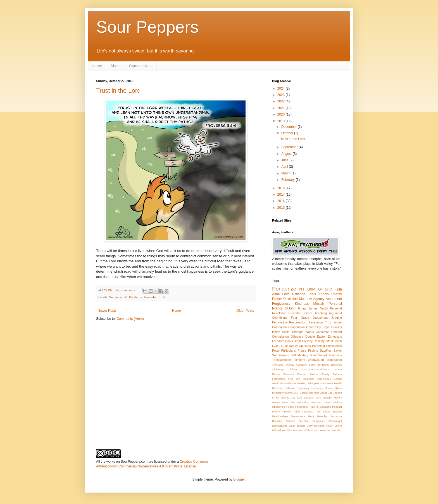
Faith (338, 289)
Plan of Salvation (320, 407)
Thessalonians (282, 360)
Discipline (290, 299)
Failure (314, 374)
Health (338, 383)
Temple (301, 426)
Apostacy (301, 365)
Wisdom (292, 430)
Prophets (308, 411)
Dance (276, 374)
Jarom (304, 393)
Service (308, 313)
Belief (312, 365)
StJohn (290, 308)
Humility (337, 327)
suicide (336, 430)
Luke (285, 346)
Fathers (337, 374)
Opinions (305, 346)
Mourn (276, 402)
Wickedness (279, 430)
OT (125, 297)
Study (292, 426)
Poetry (276, 411)
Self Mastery (300, 355)
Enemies (288, 374)
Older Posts (245, 311)
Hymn (338, 388)
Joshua (285, 398)
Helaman (290, 388)
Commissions (141, 66)
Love (286, 294)
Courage (337, 369)
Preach (287, 411)
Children (292, 369)
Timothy (300, 360)
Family (325, 374)
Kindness (302, 304)
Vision (330, 426)
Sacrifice (326, 351)
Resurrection (298, 322)
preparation (334, 360)
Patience (299, 294)
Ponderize (136, 297)
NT (302, 289)
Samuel (291, 421)
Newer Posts (107, 311)
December (290, 127)
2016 (282, 201)
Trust (161, 297)
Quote (327, 411)
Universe (319, 426)
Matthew (305, 299)
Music (285, 402)
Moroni (338, 398)
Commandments (319, 369)
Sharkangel (335, 421)
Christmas (322, 332)
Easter (321, 337)
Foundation (279, 379)
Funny (302, 308)
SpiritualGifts (280, 426)
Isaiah (276, 332)
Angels (324, 294)
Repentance (298, 416)
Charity (337, 294)
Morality (327, 398)
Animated (278, 365)
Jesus (324, 393)
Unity (310, 426)
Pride (297, 411)
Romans (277, 421)
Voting (338, 426)
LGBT (276, 346)
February (288, 180)
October (288, 133)
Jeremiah (314, 393)
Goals (289, 341)
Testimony (335, 355)
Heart (297, 341)
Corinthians (280, 318)
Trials (312, 294)
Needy (293, 346)
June (285, 160)
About (116, 66)
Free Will (294, 379)
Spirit (313, 355)
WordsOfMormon (308, 430)
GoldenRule (324, 379)
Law (300, 398)
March (286, 173)
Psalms (313, 351)
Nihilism (337, 402)
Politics (277, 308)
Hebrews (277, 388)
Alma (276, 294)
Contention (279, 327)
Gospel (338, 379)
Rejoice (337, 411)
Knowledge (279, 322)
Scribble (304, 421)
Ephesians (335, 337)
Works (310, 332)
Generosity (313, 327)
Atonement (334, 299)
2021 (282, 108)
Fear (294, 318)
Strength (298, 332)
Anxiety (290, 365)
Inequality (278, 393)
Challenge (278, 369)
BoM (311, 289)
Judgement (320, 318)
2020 (282, 114)
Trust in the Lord (118, 91)
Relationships (280, 416)
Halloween (327, 383)
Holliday (307, 341)
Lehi (318, 398)
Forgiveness (281, 304)
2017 (282, 195)
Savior (338, 351)
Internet (289, 393)
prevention (325, 430)
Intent (329, 341)
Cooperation (297, 327)
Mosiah (319, 304)
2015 (282, 208)
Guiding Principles (308, 383)
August (287, 154)
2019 (282, 121)
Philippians (289, 351)
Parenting (318, 346)
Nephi (324, 308)
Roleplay (322, 416)
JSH (297, 393)
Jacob (338, 341)
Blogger (239, 479)
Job (330, 393)
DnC (328, 289)
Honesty (319, 341)
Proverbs (150, 297)
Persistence (334, 346)
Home (97, 66)
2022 (282, 101)
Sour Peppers (147, 27)
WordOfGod (316, 360)
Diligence (297, 337)
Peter (276, 351)
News (327, 402)
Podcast (337, 407)
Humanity (317, 388)
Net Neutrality (300, 402)
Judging (337, 318)
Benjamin (323, 365)
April (285, 167)
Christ (303, 369)
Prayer (277, 299)
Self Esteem (281, 355)
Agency (319, 299)
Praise (302, 351)
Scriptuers (318, 421)
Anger (338, 322)
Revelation (316, 322)
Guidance (115, 297)
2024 (282, 88)
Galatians (309, 379)
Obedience (278, 407)
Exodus (302, 374)
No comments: (127, 290)
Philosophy (302, 407)
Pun (318, 411)
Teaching (321, 313)
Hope (326, 327)
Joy (293, 398)
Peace (290, 407)
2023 (282, 95)
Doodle (310, 337)
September (290, 147)
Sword (322, 355)
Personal (335, 304)
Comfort (337, 332)
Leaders (309, 398)
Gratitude (278, 383)
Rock (311, 416)
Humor (329, 388)
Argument (335, 313)
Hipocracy (303, 388)
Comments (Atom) (130, 319)
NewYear (316, 402)
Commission (280, 337)
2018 (282, 188)
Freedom (278, 341)
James (313, 308)
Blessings (336, 365)
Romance (336, 416)
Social (286, 332)
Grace (305, 318)
